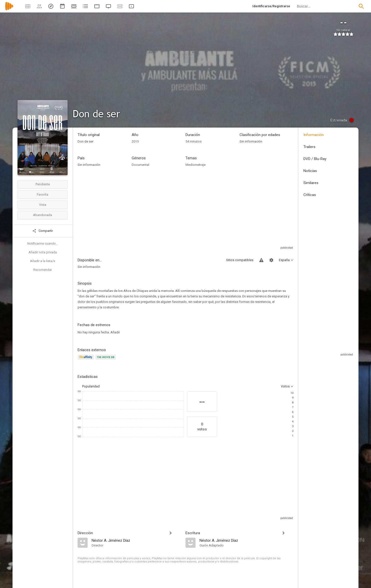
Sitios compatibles (240, 260)
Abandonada (43, 215)
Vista (43, 205)
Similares (311, 183)
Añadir (115, 332)
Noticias (310, 171)
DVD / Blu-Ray (315, 159)
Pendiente (43, 184)
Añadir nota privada (43, 252)
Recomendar (43, 270)
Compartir (43, 231)
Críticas (310, 195)
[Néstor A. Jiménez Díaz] (136, 540)
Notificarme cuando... (43, 243)
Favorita (43, 194)
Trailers (309, 147)
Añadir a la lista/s (43, 261)
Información (314, 135)
